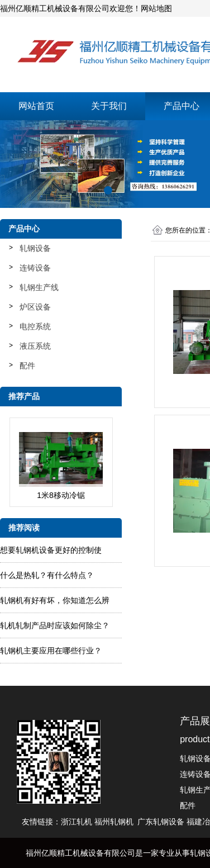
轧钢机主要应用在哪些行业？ (51, 651)
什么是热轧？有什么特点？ (47, 575)
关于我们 (109, 106)
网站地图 (156, 8)
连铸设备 (35, 268)
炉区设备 (35, 307)
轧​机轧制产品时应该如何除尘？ (55, 625)
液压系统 (35, 346)
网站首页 (36, 106)
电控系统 (35, 326)
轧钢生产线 (39, 287)
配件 (27, 366)
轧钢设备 (35, 248)
